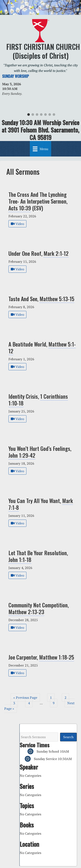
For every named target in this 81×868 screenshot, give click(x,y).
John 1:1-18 (20, 559)
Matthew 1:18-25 (57, 657)
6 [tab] (50, 116)
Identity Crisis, (38, 400)
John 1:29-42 (22, 455)
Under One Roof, (38, 253)
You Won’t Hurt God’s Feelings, (40, 452)
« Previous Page (25, 697)
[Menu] (40, 149)
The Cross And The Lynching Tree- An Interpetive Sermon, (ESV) (38, 201)
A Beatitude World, (42, 347)
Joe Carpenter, (41, 657)
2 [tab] (33, 116)
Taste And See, (41, 299)
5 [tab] (45, 116)
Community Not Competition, (39, 608)
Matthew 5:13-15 (57, 299)
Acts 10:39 (20, 208)
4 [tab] (41, 116)
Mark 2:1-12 (56, 253)
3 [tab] (37, 116)
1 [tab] (29, 116)
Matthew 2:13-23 (26, 612)
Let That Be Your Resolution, (38, 556)
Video (17, 224)
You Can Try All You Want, (41, 504)
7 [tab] (54, 116)
